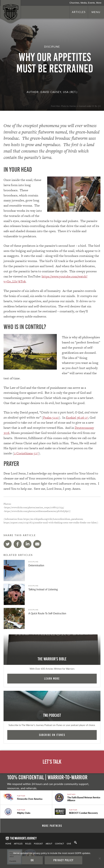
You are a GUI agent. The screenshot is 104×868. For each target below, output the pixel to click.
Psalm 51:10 (51, 417)
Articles (79, 12)
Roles (28, 843)
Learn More (52, 679)
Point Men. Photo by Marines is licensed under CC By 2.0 (76, 106)
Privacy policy (63, 860)
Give (69, 843)
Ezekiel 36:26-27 (77, 417)
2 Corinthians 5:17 (26, 453)
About (49, 843)
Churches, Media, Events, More (85, 3)
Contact (60, 843)
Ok (32, 860)
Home (8, 843)
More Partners (52, 826)
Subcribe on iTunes (52, 735)
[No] (100, 858)
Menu (96, 12)
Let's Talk (52, 762)
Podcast (38, 843)
